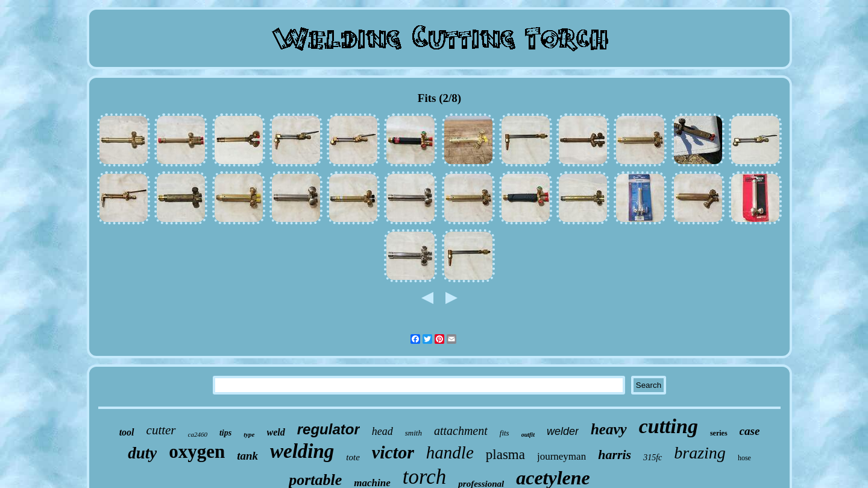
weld (276, 432)
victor (393, 452)
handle (450, 452)
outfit (528, 435)
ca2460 (198, 434)
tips (225, 433)
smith (414, 433)
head (382, 431)
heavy (609, 429)
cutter (161, 430)
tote (353, 457)
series (719, 433)
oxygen (197, 452)
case (750, 431)
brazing (700, 453)
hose (744, 458)
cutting (668, 426)
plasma (505, 455)
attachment (461, 431)
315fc (653, 458)
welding (302, 451)
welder (563, 431)
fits (505, 433)
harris (615, 455)
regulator (329, 429)
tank (247, 456)
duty (142, 453)
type (249, 434)
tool (127, 432)
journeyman (561, 456)
